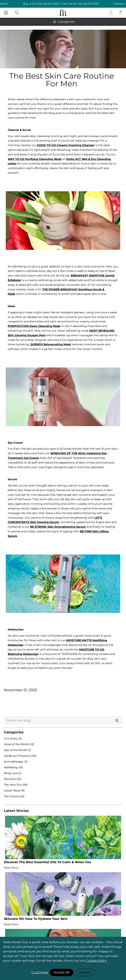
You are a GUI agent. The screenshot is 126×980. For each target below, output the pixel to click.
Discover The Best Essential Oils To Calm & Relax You (47, 862)
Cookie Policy (96, 961)
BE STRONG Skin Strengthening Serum (58, 527)
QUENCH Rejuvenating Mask (51, 344)
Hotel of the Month (17, 744)
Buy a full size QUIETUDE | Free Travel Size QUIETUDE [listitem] (67, 4)
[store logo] (63, 13)
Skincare (10, 779)
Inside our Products (18, 756)
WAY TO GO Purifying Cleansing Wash (35, 159)
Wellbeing (11, 767)
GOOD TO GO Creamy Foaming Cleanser (66, 145)
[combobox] (63, 720)
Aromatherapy (14, 762)
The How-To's (13, 785)
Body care (11, 773)
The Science (12, 796)
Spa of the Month (16, 750)
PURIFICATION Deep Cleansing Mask (34, 326)
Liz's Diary (11, 738)
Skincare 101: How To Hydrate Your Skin (36, 919)
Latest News (12, 790)
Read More (11, 868)
